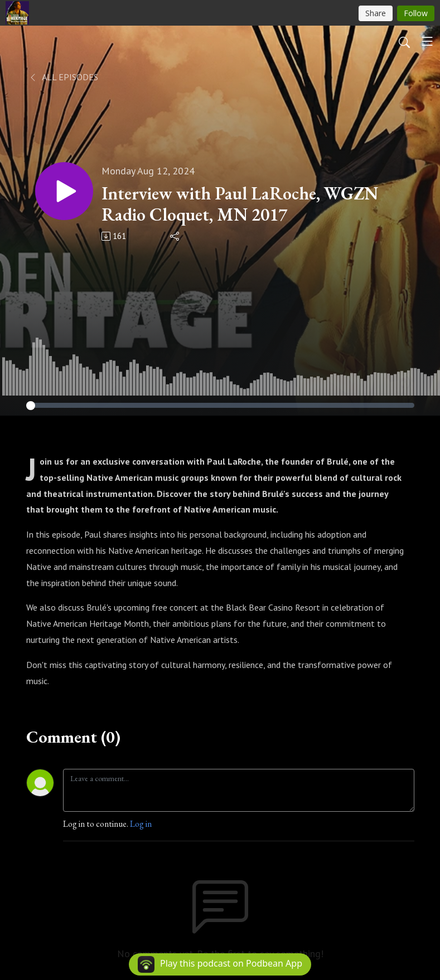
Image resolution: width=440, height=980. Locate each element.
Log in (141, 824)
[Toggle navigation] (427, 41)
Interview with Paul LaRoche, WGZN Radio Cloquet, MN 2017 (240, 204)
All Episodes (63, 77)
